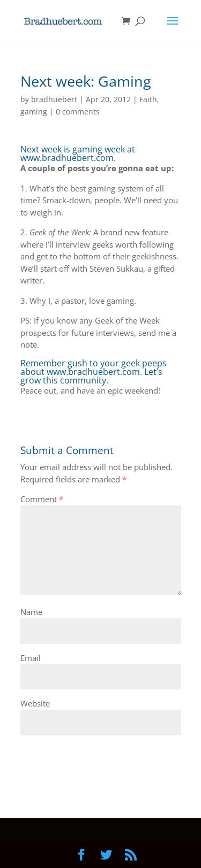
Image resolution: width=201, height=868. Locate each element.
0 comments (78, 112)
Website (35, 703)
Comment (42, 499)
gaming (34, 112)
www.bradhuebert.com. (68, 158)
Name (31, 612)
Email (31, 658)
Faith (148, 99)
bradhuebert (54, 99)
